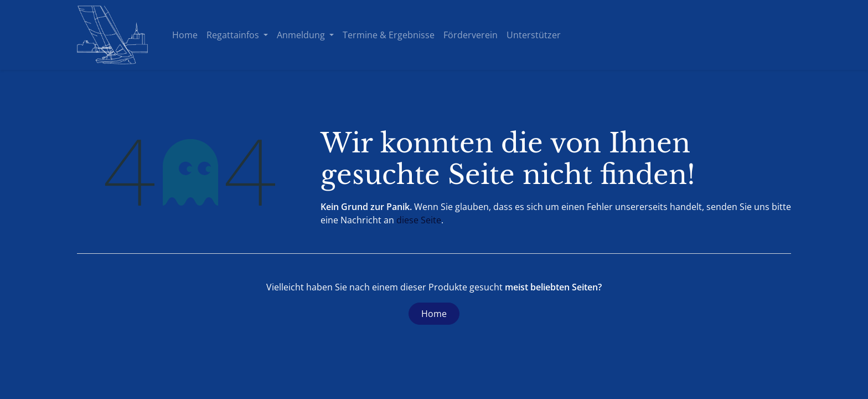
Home (434, 314)
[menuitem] (185, 35)
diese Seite (419, 220)
